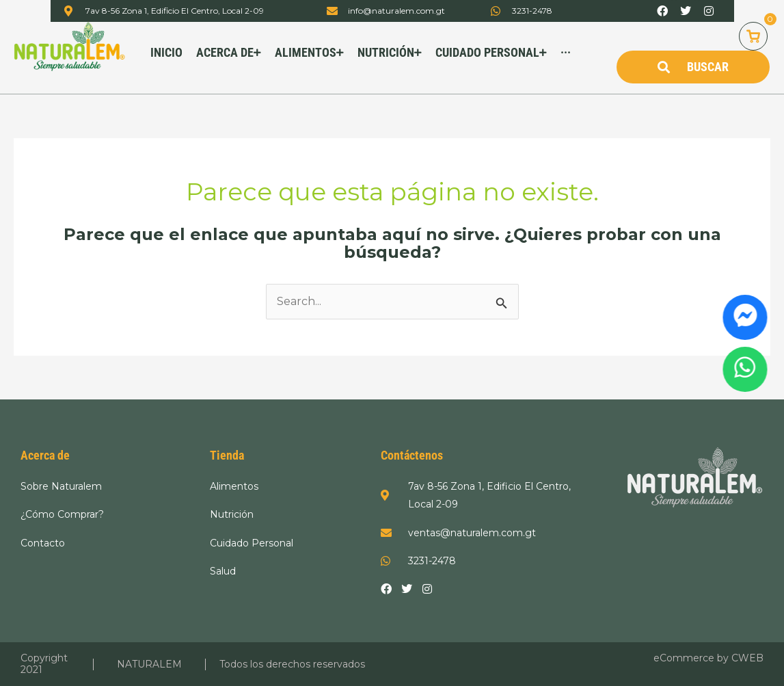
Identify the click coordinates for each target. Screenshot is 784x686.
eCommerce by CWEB (708, 658)
